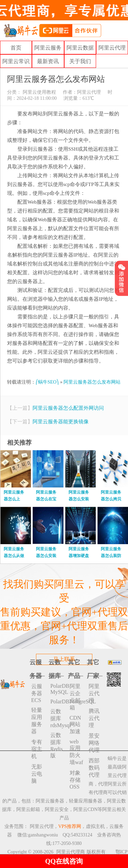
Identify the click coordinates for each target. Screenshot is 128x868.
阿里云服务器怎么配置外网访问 (68, 408)
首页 (16, 48)
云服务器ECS (37, 693)
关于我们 (80, 61)
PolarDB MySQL (57, 689)
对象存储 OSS (75, 780)
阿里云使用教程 (39, 92)
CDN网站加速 (75, 725)
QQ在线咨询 (64, 861)
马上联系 (64, 659)
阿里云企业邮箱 (75, 697)
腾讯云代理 (94, 718)
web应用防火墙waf (76, 752)
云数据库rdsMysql (57, 718)
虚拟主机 (95, 826)
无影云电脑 (37, 774)
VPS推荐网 (70, 826)
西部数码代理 (94, 768)
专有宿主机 (37, 749)
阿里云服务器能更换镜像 (61, 422)
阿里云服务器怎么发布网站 (92, 382)
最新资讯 (48, 61)
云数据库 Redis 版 (56, 745)
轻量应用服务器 (37, 721)
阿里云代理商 (71, 852)
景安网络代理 (94, 743)
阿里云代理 (112, 48)
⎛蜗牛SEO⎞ (47, 382)
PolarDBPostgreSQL (57, 701)
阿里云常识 (16, 61)
